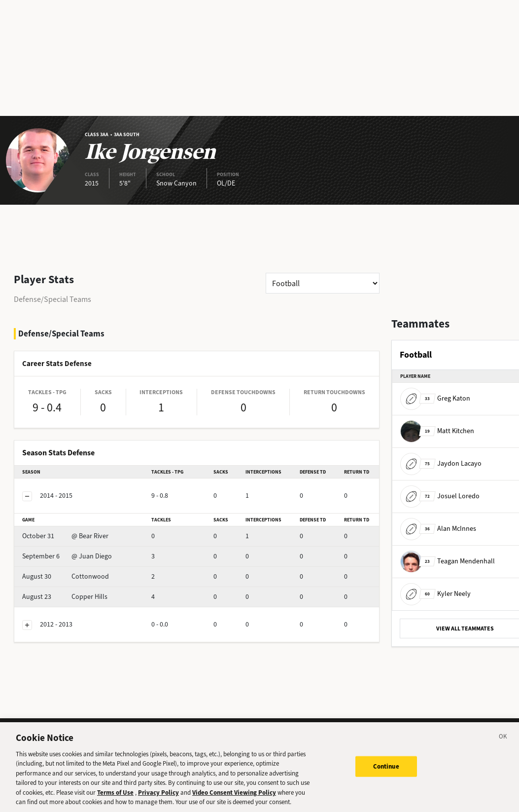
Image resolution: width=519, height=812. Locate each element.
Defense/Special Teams (52, 299)
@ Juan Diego (67, 556)
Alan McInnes (438, 529)
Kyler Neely (435, 594)
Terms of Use (115, 796)
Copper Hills (65, 597)
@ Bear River (65, 536)
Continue (386, 770)
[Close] (503, 742)
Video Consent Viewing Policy (234, 796)
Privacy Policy (158, 796)
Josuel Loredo (440, 496)
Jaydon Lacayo (441, 463)
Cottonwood (66, 576)
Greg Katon (435, 398)
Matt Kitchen (437, 431)
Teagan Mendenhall (448, 561)
